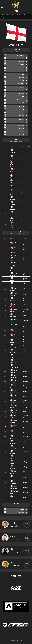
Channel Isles (20, 100)
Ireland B (21, 87)
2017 (28, 15)
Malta (22, 96)
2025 (3, 15)
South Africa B (20, 55)
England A (21, 64)
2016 (2, 17)
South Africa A (20, 74)
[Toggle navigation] (2, 7)
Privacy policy (16, 638)
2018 (23, 15)
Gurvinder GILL (14, 352)
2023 (13, 15)
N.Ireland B (21, 126)
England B (21, 58)
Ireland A (21, 122)
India (22, 113)
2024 (8, 15)
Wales (22, 71)
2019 (18, 15)
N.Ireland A (21, 84)
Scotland (21, 135)
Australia (21, 109)
